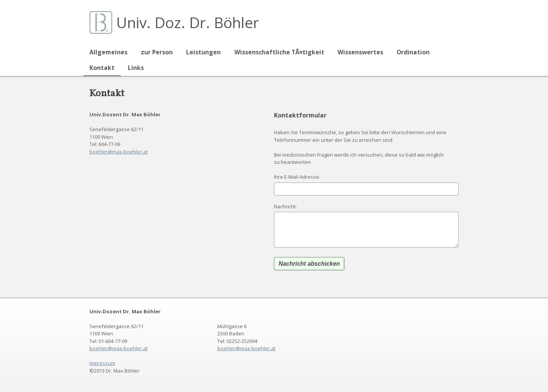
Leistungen (203, 52)
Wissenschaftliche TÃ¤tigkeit (279, 52)
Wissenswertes (360, 52)
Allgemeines (108, 52)
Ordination (413, 52)
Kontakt (102, 68)
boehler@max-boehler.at (119, 152)
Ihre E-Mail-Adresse (296, 177)
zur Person (157, 52)
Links (136, 68)
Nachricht (285, 206)
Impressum (102, 363)
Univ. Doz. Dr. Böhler (188, 22)
